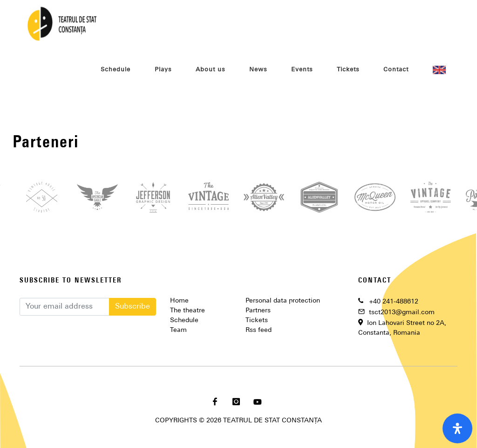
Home (179, 301)
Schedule (184, 320)
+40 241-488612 (394, 302)
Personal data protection (283, 301)
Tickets (257, 320)
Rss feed (259, 330)
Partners (258, 311)
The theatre (187, 311)
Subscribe (133, 307)
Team (178, 330)
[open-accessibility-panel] (457, 428)
